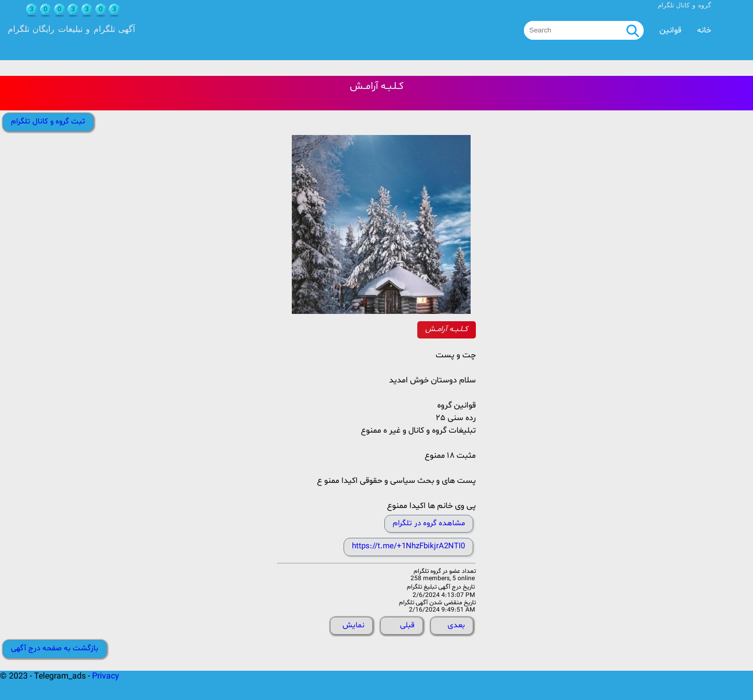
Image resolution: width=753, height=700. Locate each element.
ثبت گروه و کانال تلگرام (48, 122)
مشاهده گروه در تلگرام (429, 523)
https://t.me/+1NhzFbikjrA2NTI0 (408, 546)
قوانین (670, 30)
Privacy (106, 676)
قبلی (407, 625)
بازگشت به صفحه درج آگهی (55, 648)
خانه (704, 30)
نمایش (353, 625)
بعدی (456, 625)
